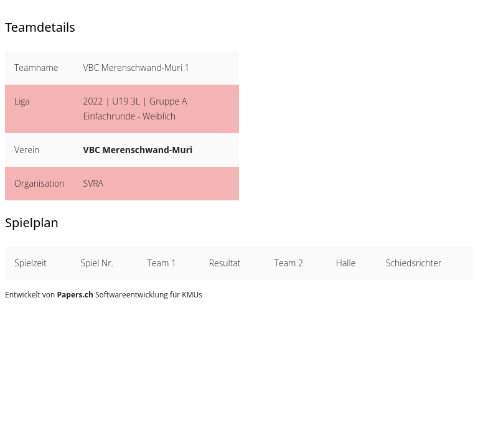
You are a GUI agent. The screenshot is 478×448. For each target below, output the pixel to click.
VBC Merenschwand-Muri (138, 150)
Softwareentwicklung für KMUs (130, 295)
